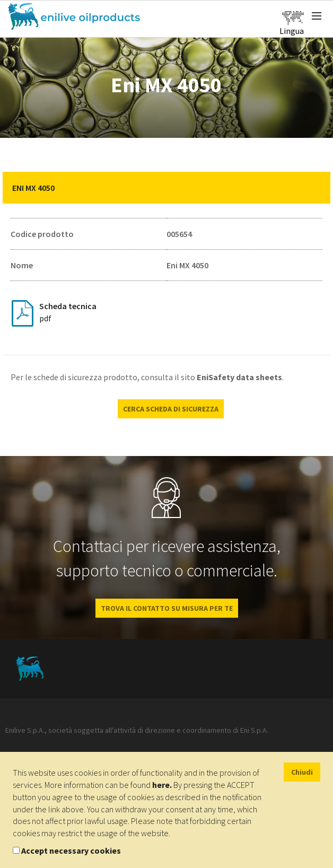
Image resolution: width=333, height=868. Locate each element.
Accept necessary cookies (71, 851)
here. (162, 785)
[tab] (167, 188)
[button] (314, 188)
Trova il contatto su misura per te (167, 608)
